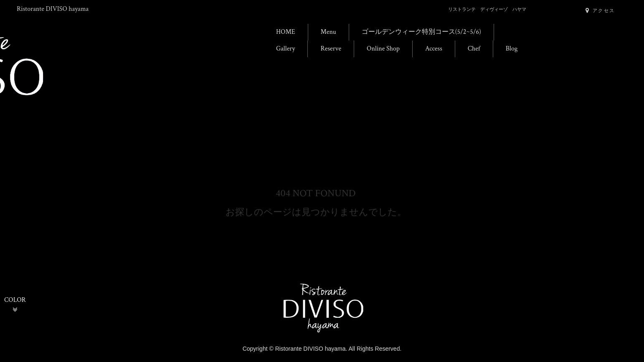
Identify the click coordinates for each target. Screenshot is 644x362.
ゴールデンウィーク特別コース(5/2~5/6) (422, 32)
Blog (512, 49)
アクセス (600, 10)
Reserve (331, 49)
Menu (328, 32)
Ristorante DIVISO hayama (53, 9)
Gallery (285, 49)
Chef (474, 49)
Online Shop (383, 49)
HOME (286, 32)
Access (434, 49)
